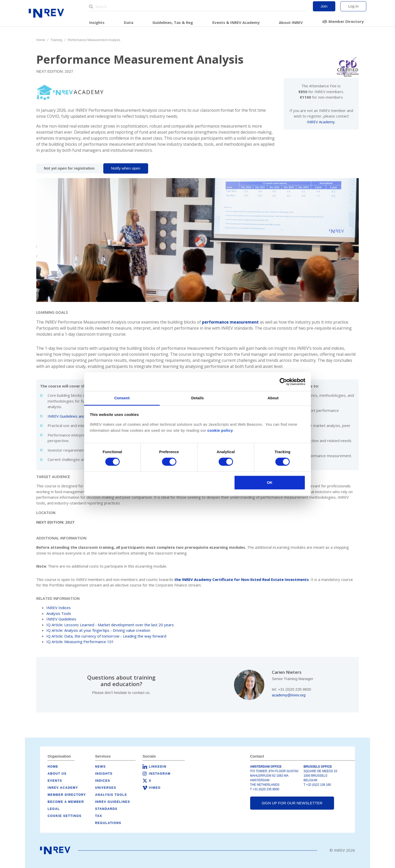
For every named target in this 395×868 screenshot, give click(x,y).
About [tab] (273, 398)
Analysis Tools (59, 613)
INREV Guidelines (61, 619)
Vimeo (155, 788)
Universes (106, 788)
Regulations (108, 823)
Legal (54, 809)
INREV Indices (59, 608)
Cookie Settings (65, 816)
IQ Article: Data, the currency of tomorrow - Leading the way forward (106, 636)
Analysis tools (111, 795)
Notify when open (126, 168)
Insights (97, 22)
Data (129, 22)
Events (55, 781)
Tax (99, 816)
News (101, 767)
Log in (353, 6)
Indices (103, 781)
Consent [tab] (122, 398)
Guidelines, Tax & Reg (173, 22)
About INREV (291, 22)
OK (270, 482)
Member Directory (346, 21)
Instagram (160, 774)
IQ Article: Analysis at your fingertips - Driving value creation (98, 630)
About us (57, 774)
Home (41, 40)
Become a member (66, 802)
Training (56, 40)
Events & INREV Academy (236, 22)
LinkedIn (158, 767)
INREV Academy (321, 122)
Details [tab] (197, 398)
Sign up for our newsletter (292, 803)
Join (324, 6)
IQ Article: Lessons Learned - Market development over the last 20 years (110, 625)
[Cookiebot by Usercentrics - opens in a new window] (283, 382)
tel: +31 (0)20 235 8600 (291, 689)
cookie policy (220, 430)
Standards (106, 809)
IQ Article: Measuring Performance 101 (80, 642)
